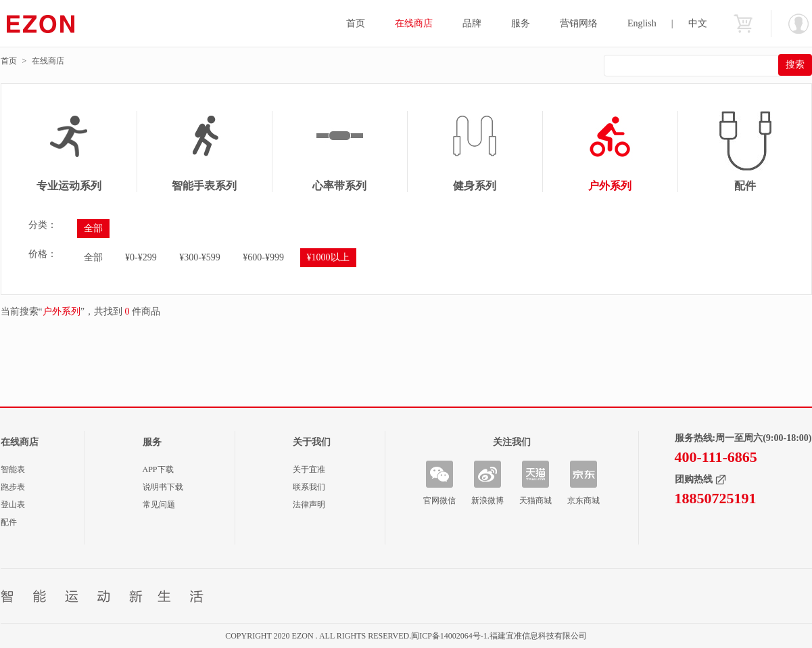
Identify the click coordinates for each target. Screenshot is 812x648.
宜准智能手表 (67, 24)
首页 (356, 23)
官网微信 (439, 501)
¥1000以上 (328, 257)
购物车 (743, 24)
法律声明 (309, 505)
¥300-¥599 (200, 257)
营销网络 (579, 23)
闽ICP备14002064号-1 (449, 636)
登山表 (13, 505)
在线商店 (414, 23)
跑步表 (13, 487)
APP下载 (158, 469)
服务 (521, 23)
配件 (9, 522)
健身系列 (475, 186)
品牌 (472, 23)
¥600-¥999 (263, 257)
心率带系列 (339, 186)
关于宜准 (309, 469)
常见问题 (159, 505)
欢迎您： (798, 24)
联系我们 (309, 487)
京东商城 (583, 501)
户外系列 (610, 186)
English (642, 23)
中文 (698, 23)
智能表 (13, 469)
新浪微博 (487, 501)
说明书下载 (163, 487)
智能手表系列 (204, 186)
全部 (93, 228)
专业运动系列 (69, 186)
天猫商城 (535, 501)
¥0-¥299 (141, 257)
